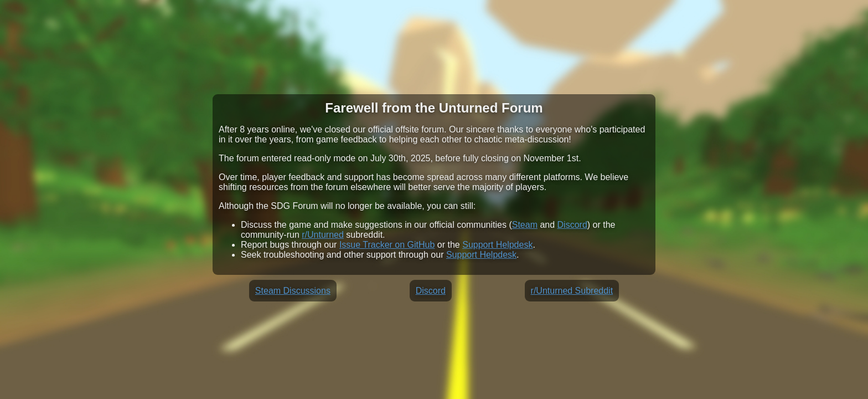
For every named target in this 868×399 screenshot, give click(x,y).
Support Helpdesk (497, 245)
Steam (525, 225)
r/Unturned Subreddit (572, 291)
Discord (572, 225)
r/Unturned (323, 235)
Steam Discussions (293, 291)
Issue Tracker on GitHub (387, 245)
